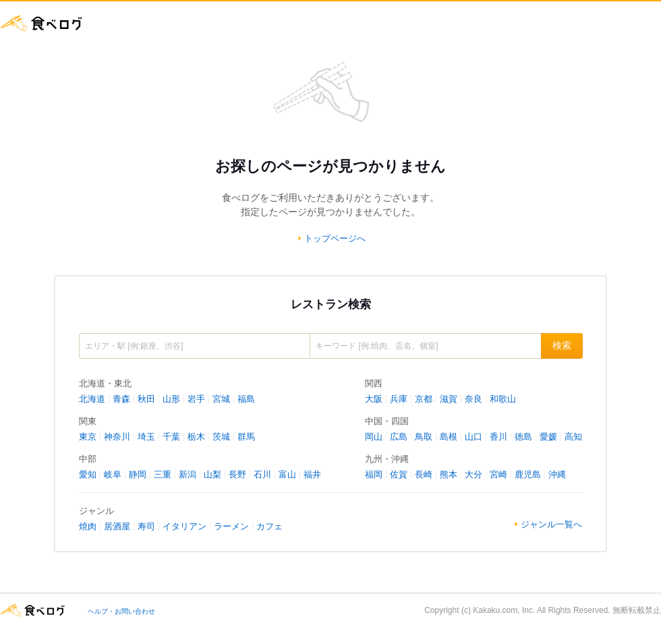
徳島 (523, 437)
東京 (88, 437)
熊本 (449, 474)
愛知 (88, 474)
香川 (498, 437)
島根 (449, 437)
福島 (246, 399)
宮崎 (498, 474)
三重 (163, 474)
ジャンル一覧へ (551, 524)
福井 (312, 474)
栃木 (196, 437)
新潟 (188, 474)
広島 (399, 437)
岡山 (374, 437)
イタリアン (184, 526)
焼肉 (88, 526)
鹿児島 (528, 474)
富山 (287, 474)
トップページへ (335, 238)
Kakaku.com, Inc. (504, 610)
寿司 (146, 526)
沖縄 (557, 474)
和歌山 (503, 399)
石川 (262, 474)
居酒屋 (117, 526)
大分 (473, 474)
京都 (424, 399)
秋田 (146, 399)
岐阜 (113, 474)
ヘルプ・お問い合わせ (121, 611)
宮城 (221, 399)
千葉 (171, 437)
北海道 (92, 399)
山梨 (212, 474)
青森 (121, 399)
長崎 (424, 474)
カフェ (269, 526)
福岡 (374, 474)
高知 (573, 437)
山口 (473, 437)
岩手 (196, 399)
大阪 (374, 399)
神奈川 (117, 437)
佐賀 (399, 474)
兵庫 (399, 399)
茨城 (221, 437)
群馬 (246, 437)
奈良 (473, 399)
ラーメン (231, 526)
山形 (171, 399)
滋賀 (449, 399)
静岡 (138, 474)
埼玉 (146, 437)
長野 (237, 474)
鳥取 (424, 437)
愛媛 (548, 437)
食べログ (42, 23)
